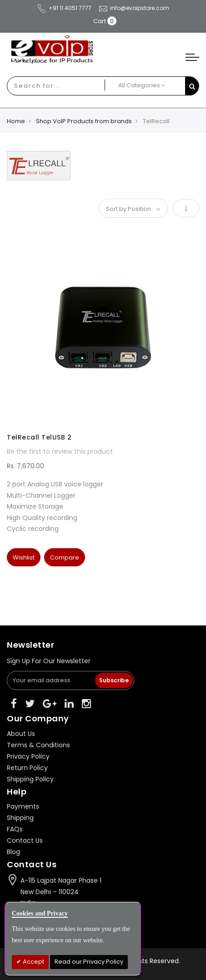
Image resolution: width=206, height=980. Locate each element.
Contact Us (25, 840)
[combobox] (45, 86)
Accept (33, 962)
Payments (23, 806)
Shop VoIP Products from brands (84, 121)
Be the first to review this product (60, 451)
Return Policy (27, 768)
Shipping (20, 818)
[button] (24, 557)
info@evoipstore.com (134, 8)
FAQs (15, 829)
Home (16, 121)
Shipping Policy (30, 779)
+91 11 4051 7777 (64, 8)
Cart (100, 21)
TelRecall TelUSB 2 (39, 437)
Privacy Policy (28, 756)
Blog (13, 852)
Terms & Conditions (38, 745)
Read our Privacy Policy (89, 962)
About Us (21, 734)
